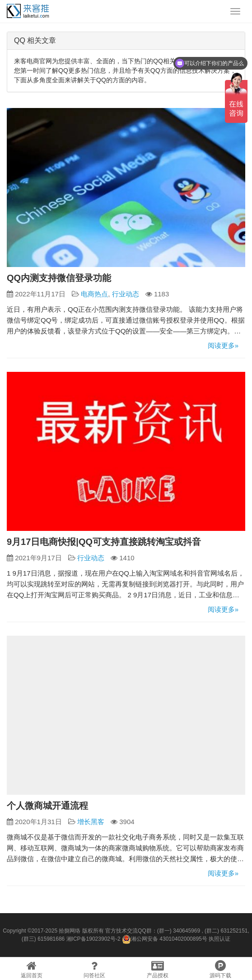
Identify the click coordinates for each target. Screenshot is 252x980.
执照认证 (219, 939)
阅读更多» (223, 345)
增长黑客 (91, 822)
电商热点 (94, 294)
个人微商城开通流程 (47, 806)
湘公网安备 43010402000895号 (165, 939)
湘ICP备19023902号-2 (93, 939)
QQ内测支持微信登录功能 (59, 278)
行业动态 (126, 294)
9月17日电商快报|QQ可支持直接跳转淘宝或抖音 (104, 542)
